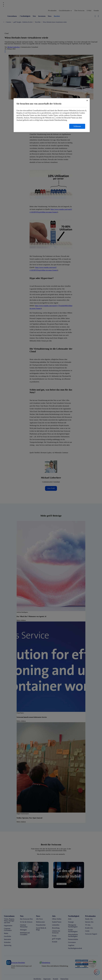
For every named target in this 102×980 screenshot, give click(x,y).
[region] (52, 115)
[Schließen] (87, 100)
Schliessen (77, 126)
